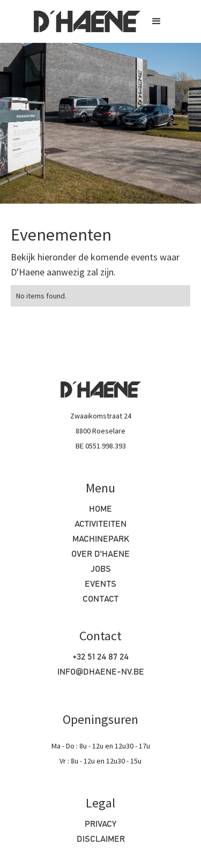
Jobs (101, 569)
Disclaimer (101, 839)
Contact (100, 599)
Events (100, 584)
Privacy (100, 824)
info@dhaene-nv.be (101, 672)
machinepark (101, 539)
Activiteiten (100, 524)
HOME (100, 509)
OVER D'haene (100, 554)
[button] (157, 21)
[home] (84, 21)
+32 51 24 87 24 (100, 657)
